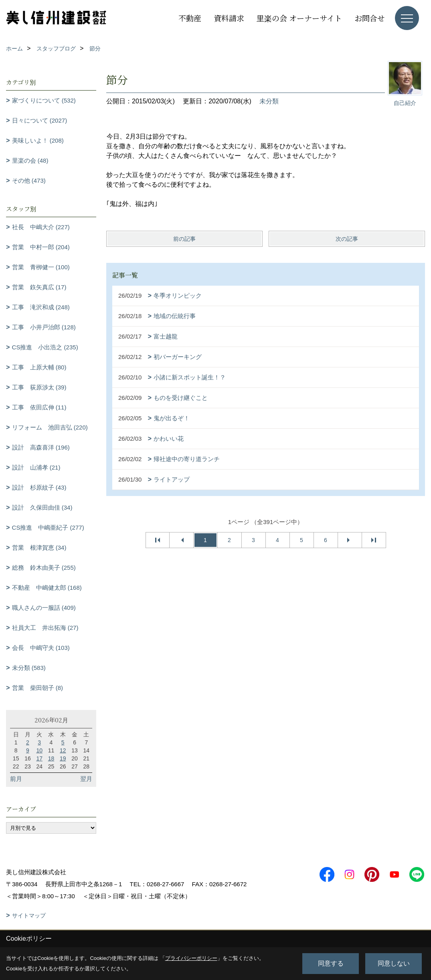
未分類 (269, 101)
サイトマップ (29, 915)
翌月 (86, 779)
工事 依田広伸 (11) (39, 407)
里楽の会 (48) (30, 160)
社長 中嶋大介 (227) (41, 227)
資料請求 (229, 18)
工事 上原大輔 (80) (39, 367)
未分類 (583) (29, 668)
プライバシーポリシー (191, 958)
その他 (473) (29, 180)
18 (51, 758)
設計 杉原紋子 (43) (39, 487)
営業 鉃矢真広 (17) (39, 287)
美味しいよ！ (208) (38, 140)
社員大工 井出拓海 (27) (45, 628)
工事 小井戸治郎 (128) (44, 327)
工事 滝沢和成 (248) (41, 307)
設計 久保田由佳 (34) (42, 507)
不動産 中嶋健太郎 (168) (47, 588)
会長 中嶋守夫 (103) (41, 648)
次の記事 (347, 239)
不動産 (190, 18)
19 (63, 758)
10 (39, 750)
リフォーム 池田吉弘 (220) (50, 427)
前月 (16, 779)
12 (63, 750)
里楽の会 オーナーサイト (299, 18)
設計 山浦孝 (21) (36, 467)
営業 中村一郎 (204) (41, 247)
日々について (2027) (40, 120)
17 (39, 758)
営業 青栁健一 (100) (41, 267)
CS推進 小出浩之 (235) (45, 347)
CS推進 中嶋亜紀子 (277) (48, 527)
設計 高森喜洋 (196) (41, 447)
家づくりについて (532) (44, 100)
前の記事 (184, 239)
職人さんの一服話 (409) (44, 608)
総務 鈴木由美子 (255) (44, 568)
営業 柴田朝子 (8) (38, 688)
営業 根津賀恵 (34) (39, 547)
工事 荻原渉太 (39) (39, 387)
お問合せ (370, 18)
